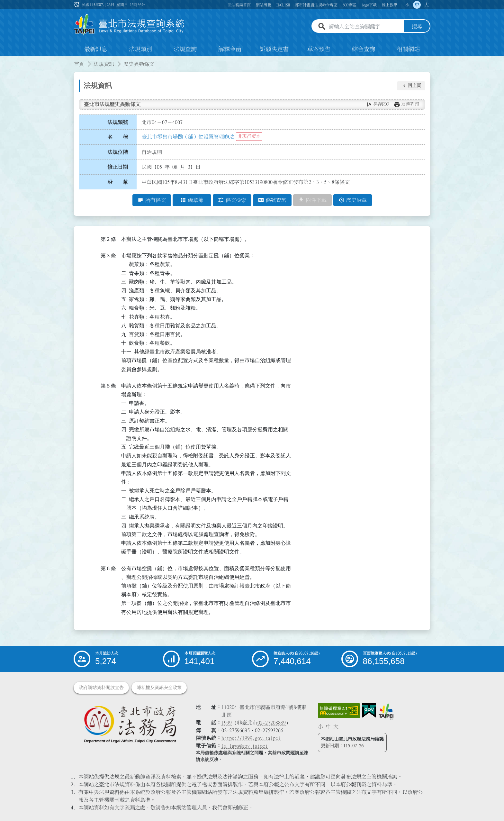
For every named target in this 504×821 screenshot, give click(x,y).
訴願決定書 (274, 50)
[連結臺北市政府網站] (386, 712)
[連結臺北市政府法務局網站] (130, 724)
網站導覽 (264, 5)
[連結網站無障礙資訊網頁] (339, 711)
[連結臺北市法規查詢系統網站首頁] (129, 25)
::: (4, 60)
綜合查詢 (364, 50)
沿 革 (118, 182)
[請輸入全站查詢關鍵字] (365, 27)
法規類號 (118, 122)
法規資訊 (104, 64)
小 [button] (407, 5)
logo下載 (369, 5)
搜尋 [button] (417, 27)
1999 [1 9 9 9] (227, 723)
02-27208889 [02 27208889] (272, 723)
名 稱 (118, 137)
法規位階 (118, 152)
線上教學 (390, 5)
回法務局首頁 (239, 5)
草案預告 (319, 50)
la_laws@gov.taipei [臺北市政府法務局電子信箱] (245, 746)
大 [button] (427, 5)
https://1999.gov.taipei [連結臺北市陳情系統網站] (251, 738)
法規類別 (140, 50)
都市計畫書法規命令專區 (316, 5)
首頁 (79, 64)
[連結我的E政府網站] (369, 711)
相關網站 (408, 50)
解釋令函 (230, 50)
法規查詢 (185, 50)
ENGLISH (283, 5)
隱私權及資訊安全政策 (159, 688)
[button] (411, 86)
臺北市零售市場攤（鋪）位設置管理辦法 (188, 137)
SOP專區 (349, 5)
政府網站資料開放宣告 (101, 688)
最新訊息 (96, 50)
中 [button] (417, 5)
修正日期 (118, 167)
